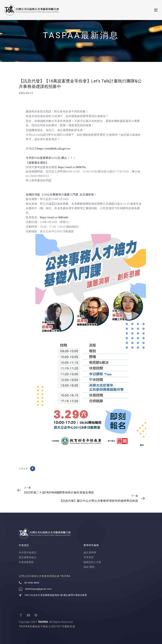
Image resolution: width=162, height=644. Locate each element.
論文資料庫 (90, 552)
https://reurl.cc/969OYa (72, 167)
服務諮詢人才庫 (92, 562)
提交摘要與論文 (28, 557)
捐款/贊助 (89, 567)
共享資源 (89, 557)
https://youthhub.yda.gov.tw (54, 149)
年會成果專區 (26, 562)
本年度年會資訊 (28, 552)
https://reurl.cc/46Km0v (54, 217)
